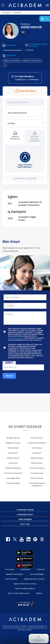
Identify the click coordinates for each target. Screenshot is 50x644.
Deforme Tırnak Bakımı (32, 61)
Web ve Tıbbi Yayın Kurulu (19, 593)
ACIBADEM (25, 510)
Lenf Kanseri (37, 448)
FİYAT (25, 524)
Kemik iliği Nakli (13, 483)
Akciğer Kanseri (13, 438)
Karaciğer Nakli (13, 478)
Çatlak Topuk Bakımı (12, 61)
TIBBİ (25, 519)
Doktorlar (41, 569)
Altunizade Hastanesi (13, 50)
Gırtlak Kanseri (13, 458)
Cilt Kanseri (13, 453)
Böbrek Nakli (13, 448)
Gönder (9, 376)
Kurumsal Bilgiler (37, 574)
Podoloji (30, 50)
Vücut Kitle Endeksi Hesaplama (37, 484)
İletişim (39, 593)
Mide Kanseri (37, 463)
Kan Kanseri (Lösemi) (13, 473)
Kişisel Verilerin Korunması (25, 584)
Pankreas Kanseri (37, 468)
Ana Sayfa (10, 569)
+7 (5, 65)
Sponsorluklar (11, 579)
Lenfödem (37, 453)
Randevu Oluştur (25, 178)
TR (46, 19)
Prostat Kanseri (37, 473)
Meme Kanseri (37, 458)
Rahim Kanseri (37, 478)
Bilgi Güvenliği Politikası (25, 588)
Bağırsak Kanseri (13, 443)
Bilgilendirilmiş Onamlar (34, 579)
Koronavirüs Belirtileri (37, 443)
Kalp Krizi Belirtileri (13, 468)
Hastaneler (25, 569)
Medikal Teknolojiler (15, 574)
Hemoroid (13, 463)
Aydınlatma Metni (16, 338)
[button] (9, 306)
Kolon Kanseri (37, 438)
